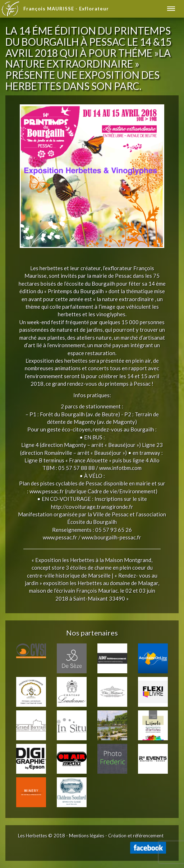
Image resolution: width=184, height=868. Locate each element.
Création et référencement (136, 836)
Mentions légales (87, 836)
